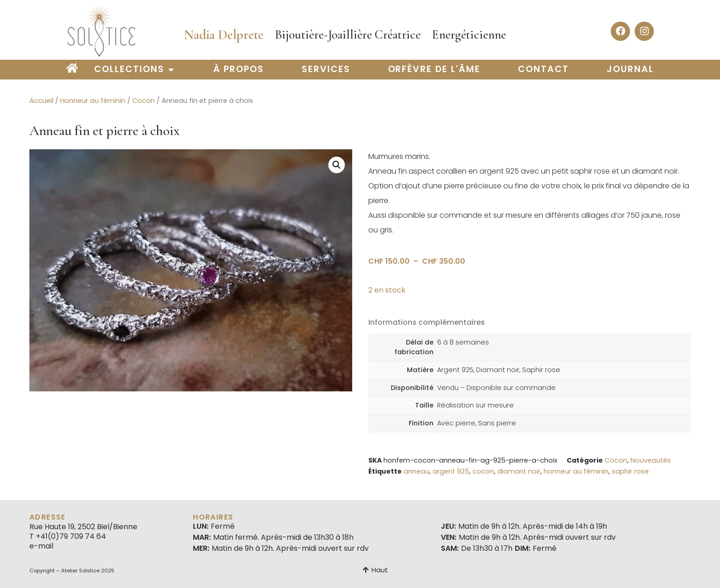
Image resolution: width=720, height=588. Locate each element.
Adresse (48, 517)
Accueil (41, 101)
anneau (416, 471)
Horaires (213, 517)
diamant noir (519, 471)
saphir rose (630, 471)
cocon (483, 471)
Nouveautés (651, 460)
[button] (337, 165)
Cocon (143, 101)
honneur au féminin (576, 471)
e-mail (41, 546)
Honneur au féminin (93, 101)
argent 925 (451, 471)
